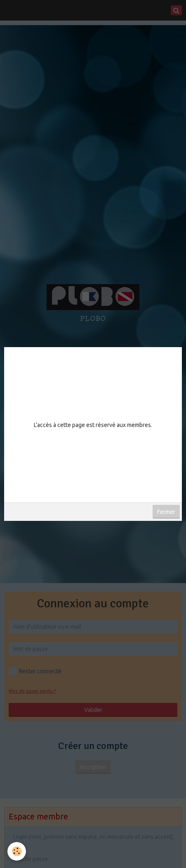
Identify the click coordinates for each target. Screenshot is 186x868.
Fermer (166, 512)
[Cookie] (17, 851)
